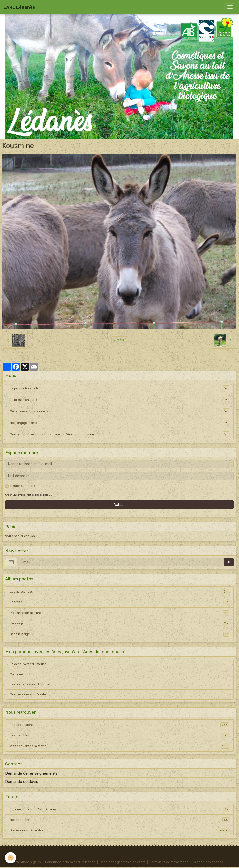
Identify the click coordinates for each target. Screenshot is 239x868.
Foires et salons (120, 725)
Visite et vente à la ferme (120, 746)
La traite (120, 602)
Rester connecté (23, 486)
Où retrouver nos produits (29, 411)
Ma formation (20, 674)
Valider (120, 505)
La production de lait (25, 388)
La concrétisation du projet (30, 684)
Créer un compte (15, 495)
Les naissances (120, 592)
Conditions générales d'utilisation (70, 862)
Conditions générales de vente (123, 862)
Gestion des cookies (208, 862)
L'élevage (120, 623)
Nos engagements (24, 423)
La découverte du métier (28, 664)
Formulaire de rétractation (169, 862)
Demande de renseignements (31, 773)
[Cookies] (11, 858)
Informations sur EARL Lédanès (120, 809)
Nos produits (120, 820)
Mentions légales (28, 862)
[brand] (19, 7)
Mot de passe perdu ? (40, 495)
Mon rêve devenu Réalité (28, 694)
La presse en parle (24, 400)
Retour (119, 340)
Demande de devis (22, 782)
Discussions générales (120, 830)
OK (229, 562)
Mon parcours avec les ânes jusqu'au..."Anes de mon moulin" (54, 434)
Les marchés (120, 735)
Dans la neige (120, 634)
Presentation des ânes (120, 613)
